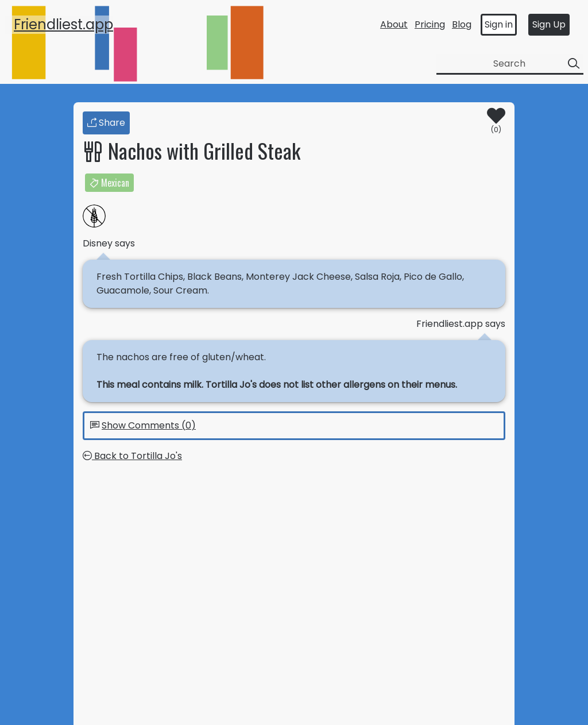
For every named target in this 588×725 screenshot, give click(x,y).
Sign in (499, 24)
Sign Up (549, 24)
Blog (462, 24)
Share (106, 123)
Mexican (109, 183)
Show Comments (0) (149, 425)
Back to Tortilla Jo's (132, 456)
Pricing (430, 24)
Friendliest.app (63, 24)
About (394, 24)
